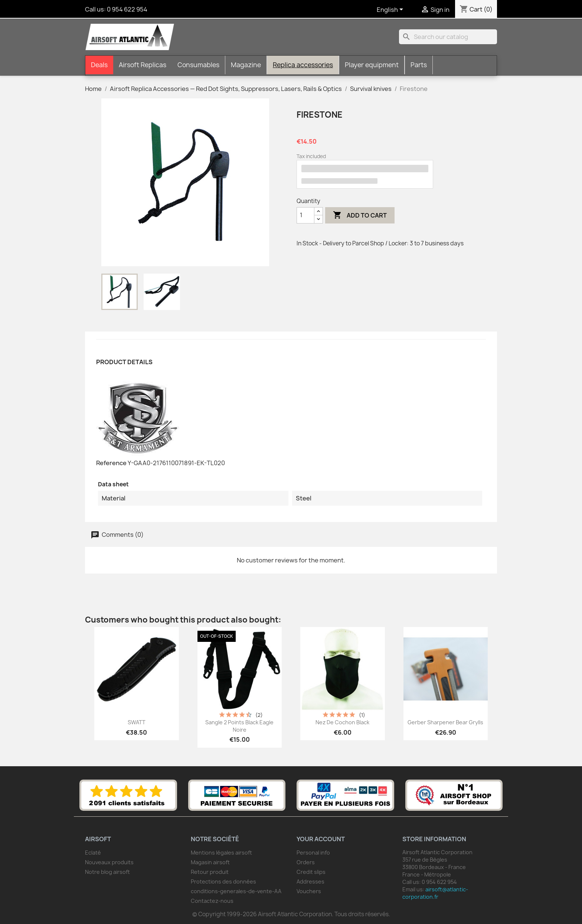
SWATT (137, 722)
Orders (306, 862)
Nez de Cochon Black (342, 722)
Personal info (313, 853)
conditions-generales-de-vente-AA (236, 891)
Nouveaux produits (109, 862)
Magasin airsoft (210, 862)
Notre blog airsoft (107, 872)
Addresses (310, 881)
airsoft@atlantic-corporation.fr (435, 893)
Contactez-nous (212, 901)
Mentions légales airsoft (221, 853)
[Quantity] (305, 215)
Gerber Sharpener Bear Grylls (445, 722)
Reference (111, 463)
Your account (321, 839)
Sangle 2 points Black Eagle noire (239, 726)
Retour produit (210, 872)
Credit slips (311, 872)
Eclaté (93, 853)
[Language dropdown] (391, 10)
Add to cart (360, 215)
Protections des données (223, 881)
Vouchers (309, 891)
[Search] (448, 37)
